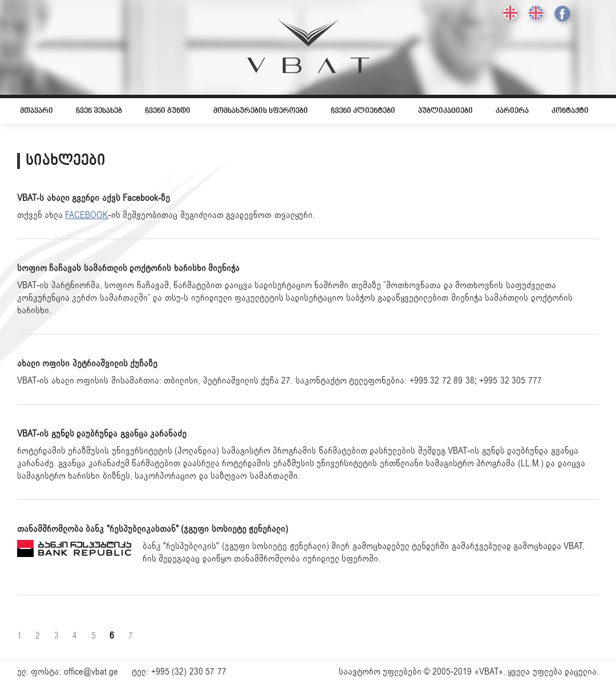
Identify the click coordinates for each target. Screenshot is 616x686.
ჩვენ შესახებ (99, 111)
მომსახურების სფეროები (261, 111)
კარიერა (512, 111)
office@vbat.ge (91, 672)
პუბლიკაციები (445, 111)
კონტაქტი (570, 111)
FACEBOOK (86, 215)
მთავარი (37, 111)
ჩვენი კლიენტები (363, 111)
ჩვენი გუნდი (168, 111)
